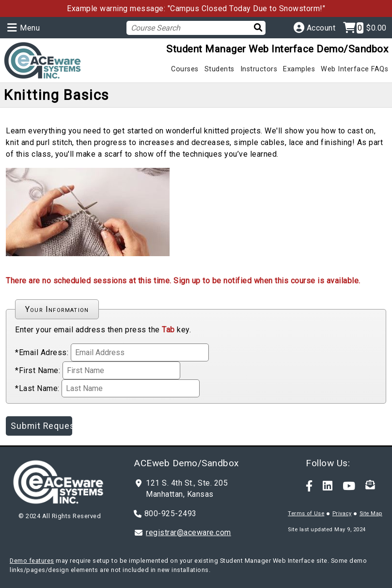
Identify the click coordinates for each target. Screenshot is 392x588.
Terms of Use (306, 514)
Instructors (259, 69)
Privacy (342, 514)
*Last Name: (37, 388)
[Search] (255, 27)
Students (220, 69)
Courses (185, 69)
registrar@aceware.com (188, 532)
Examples (299, 69)
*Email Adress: (42, 352)
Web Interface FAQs (354, 69)
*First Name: (38, 370)
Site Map (371, 514)
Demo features (32, 561)
